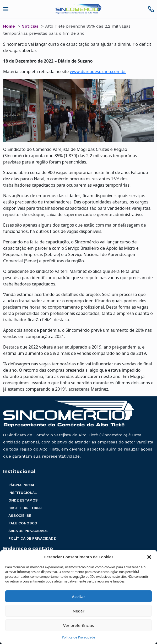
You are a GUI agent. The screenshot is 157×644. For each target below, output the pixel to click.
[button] (149, 557)
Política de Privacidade (78, 637)
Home (9, 26)
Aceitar (78, 596)
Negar (78, 611)
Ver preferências (78, 625)
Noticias (30, 26)
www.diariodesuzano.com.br (98, 71)
